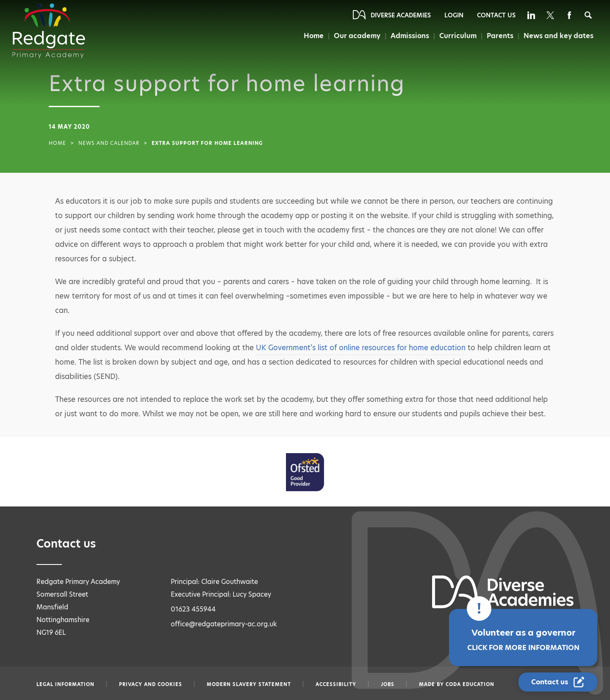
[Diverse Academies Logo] (49, 31)
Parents (500, 36)
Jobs (388, 684)
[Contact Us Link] (558, 682)
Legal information (65, 684)
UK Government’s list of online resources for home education (361, 348)
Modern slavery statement (249, 684)
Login (454, 15)
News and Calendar (109, 143)
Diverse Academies (401, 15)
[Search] (588, 15)
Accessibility (336, 684)
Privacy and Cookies (151, 684)
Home (314, 36)
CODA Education (470, 684)
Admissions (410, 36)
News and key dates (559, 36)
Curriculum (458, 36)
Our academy (357, 36)
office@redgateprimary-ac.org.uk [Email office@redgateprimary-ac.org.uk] (224, 624)
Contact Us (496, 15)
